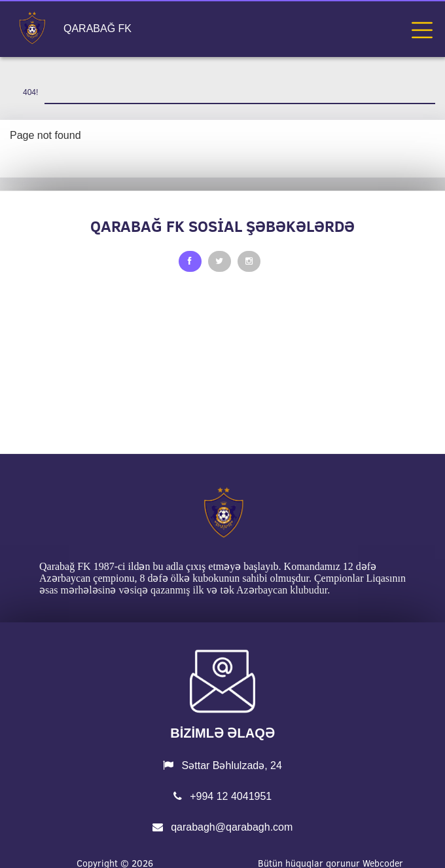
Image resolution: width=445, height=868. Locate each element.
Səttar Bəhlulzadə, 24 (222, 765)
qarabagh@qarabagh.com (223, 827)
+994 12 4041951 (222, 796)
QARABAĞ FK (98, 29)
